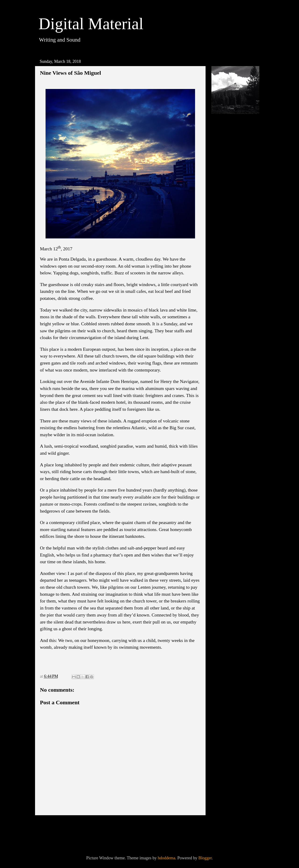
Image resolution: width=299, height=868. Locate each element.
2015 (223, 322)
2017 (223, 305)
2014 (223, 330)
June (227, 215)
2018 (223, 192)
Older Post (188, 825)
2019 (223, 184)
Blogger (205, 858)
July (227, 207)
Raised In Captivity (238, 285)
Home (121, 825)
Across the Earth (236, 276)
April (228, 223)
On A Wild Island (237, 268)
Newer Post (53, 825)
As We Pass (232, 247)
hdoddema (166, 858)
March (229, 232)
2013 (223, 338)
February (231, 295)
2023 (223, 159)
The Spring (231, 239)
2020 (223, 175)
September (232, 199)
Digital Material (91, 24)
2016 (223, 314)
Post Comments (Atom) (83, 838)
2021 (223, 167)
